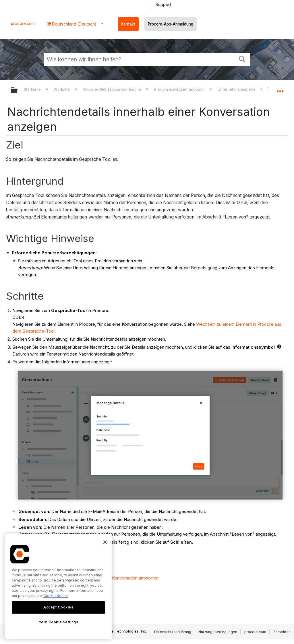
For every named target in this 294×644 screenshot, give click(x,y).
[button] (242, 58)
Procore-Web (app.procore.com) (112, 89)
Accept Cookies (58, 607)
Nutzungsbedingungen (218, 632)
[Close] (105, 542)
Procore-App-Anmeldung (171, 24)
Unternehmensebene (237, 89)
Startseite (33, 89)
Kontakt (128, 24)
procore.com (23, 24)
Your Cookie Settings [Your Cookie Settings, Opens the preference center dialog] (59, 622)
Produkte (62, 89)
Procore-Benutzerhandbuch (180, 89)
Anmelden (282, 632)
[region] (58, 587)
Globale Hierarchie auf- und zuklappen (18, 90)
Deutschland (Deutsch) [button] (74, 24)
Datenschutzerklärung (173, 632)
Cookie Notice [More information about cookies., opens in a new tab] (56, 596)
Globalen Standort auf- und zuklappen (280, 88)
